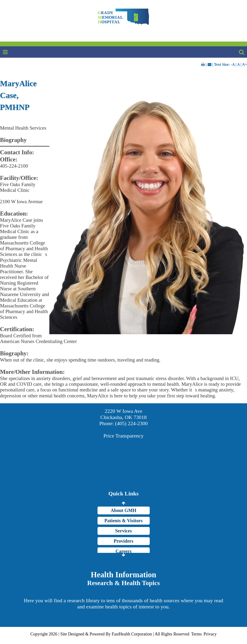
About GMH (123, 510)
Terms (196, 634)
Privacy (210, 634)
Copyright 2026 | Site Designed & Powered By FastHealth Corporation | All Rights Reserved (110, 634)
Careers (123, 551)
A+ (245, 64)
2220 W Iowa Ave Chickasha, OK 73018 (123, 414)
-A (233, 64)
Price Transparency (123, 436)
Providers (123, 541)
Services (124, 531)
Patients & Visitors (123, 521)
